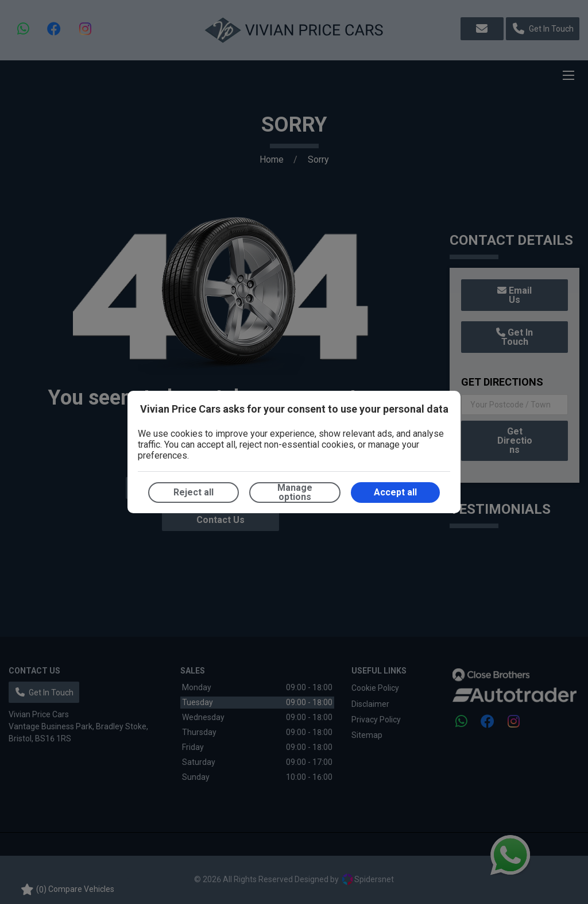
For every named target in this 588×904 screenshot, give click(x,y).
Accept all (395, 492)
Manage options (295, 492)
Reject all (194, 492)
